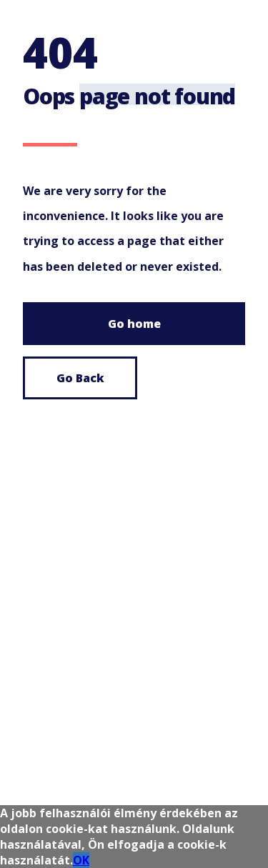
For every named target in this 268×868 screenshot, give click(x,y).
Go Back (80, 378)
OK (81, 860)
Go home (134, 324)
